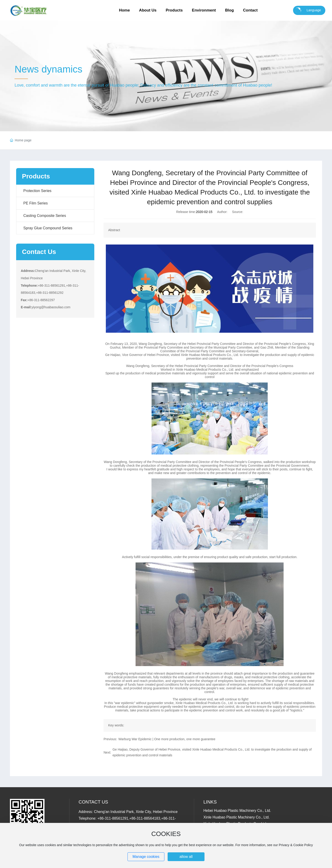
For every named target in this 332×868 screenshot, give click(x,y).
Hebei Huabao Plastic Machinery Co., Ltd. (237, 811)
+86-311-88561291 (52, 285)
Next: (107, 752)
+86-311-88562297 (41, 300)
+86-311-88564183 (145, 818)
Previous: (110, 739)
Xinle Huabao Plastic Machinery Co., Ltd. (236, 817)
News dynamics (48, 69)
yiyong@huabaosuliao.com (51, 307)
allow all (186, 857)
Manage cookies (146, 857)
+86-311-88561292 (50, 293)
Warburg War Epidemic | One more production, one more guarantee (167, 739)
